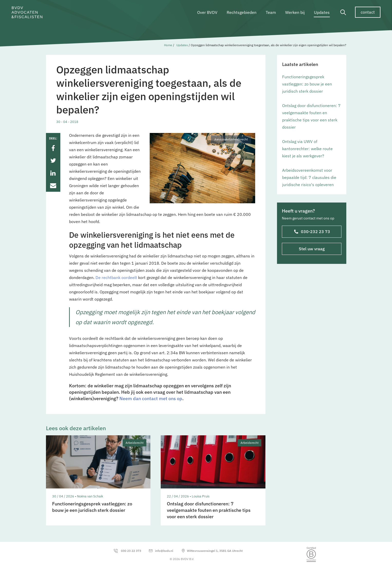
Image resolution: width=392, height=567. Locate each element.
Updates (322, 12)
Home (168, 45)
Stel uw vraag (312, 249)
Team (271, 12)
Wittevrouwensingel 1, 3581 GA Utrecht (215, 551)
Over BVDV (207, 12)
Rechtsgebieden (242, 12)
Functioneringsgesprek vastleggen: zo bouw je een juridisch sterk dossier (307, 84)
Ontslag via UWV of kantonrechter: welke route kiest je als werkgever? (307, 149)
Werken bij (295, 12)
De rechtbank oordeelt (116, 277)
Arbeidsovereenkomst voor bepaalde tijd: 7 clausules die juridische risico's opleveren (309, 177)
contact (368, 12)
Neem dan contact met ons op (151, 398)
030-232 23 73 (312, 232)
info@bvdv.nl (164, 551)
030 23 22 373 (131, 551)
